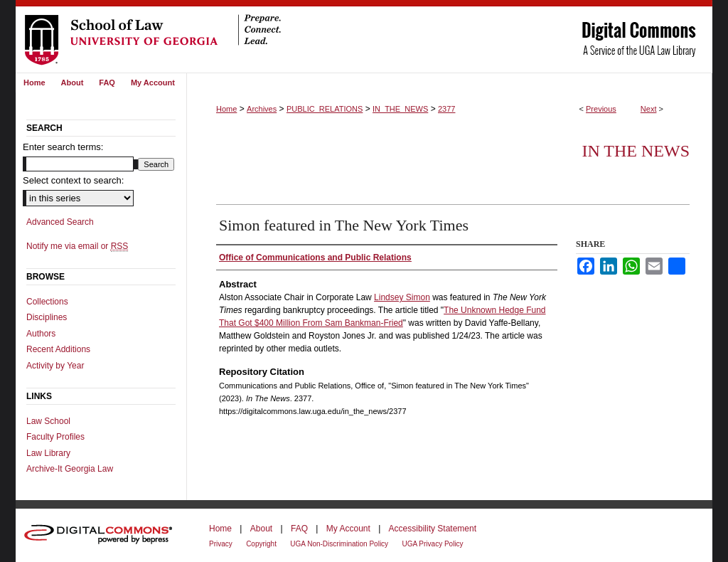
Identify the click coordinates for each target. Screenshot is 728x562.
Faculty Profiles (55, 437)
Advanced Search (60, 222)
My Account (348, 529)
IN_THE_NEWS (400, 109)
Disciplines (47, 317)
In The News (636, 151)
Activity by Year (55, 366)
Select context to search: (73, 180)
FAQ (299, 529)
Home (226, 109)
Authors (41, 334)
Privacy (221, 544)
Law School (48, 421)
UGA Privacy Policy (432, 544)
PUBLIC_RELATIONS (325, 109)
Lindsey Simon (402, 297)
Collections (47, 302)
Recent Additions (58, 349)
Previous (601, 109)
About (261, 529)
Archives (262, 109)
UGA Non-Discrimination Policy (339, 544)
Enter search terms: (63, 147)
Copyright (261, 544)
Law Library (48, 453)
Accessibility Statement (433, 529)
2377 (446, 109)
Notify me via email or (77, 246)
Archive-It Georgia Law (70, 469)
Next (649, 109)
